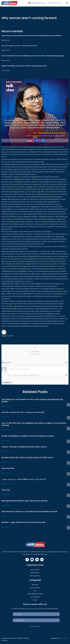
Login (66, 362)
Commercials (35, 597)
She (35, 591)
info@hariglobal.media (38, 3)
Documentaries (35, 588)
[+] (37, 375)
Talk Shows (35, 585)
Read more (6, 406)
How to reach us (35, 576)
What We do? (35, 573)
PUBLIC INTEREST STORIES (35, 594)
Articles (35, 600)
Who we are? (35, 570)
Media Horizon (64, 638)
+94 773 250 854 (56, 3)
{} (34, 375)
